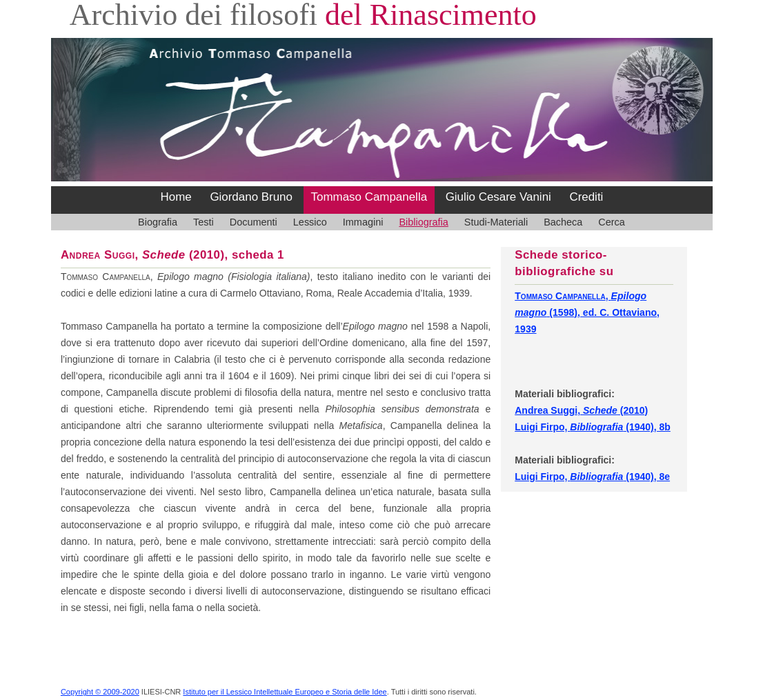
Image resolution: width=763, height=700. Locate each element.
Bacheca (563, 222)
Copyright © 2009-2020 (100, 692)
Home (176, 197)
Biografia (158, 222)
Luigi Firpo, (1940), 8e (592, 477)
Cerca (612, 222)
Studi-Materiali (496, 222)
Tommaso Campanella (369, 197)
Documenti (254, 222)
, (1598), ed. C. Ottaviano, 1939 (587, 312)
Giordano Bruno (251, 197)
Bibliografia (423, 222)
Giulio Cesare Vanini (498, 197)
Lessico (310, 222)
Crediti (586, 197)
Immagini (363, 222)
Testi (204, 222)
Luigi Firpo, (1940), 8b (593, 427)
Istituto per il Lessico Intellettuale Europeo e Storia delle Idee (285, 692)
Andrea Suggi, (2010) (581, 410)
